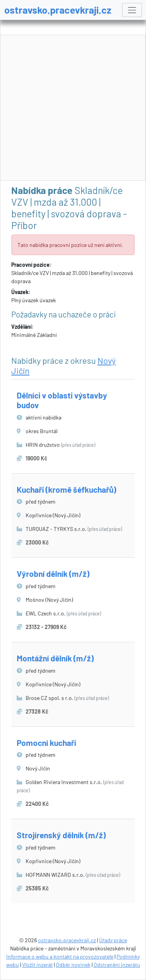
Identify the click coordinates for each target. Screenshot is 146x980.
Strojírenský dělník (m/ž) (61, 835)
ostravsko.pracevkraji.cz (58, 10)
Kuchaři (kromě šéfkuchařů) (66, 489)
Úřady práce (113, 940)
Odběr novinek (73, 965)
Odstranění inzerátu (117, 965)
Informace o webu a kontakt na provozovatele (60, 956)
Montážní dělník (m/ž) (55, 658)
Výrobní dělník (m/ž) (53, 574)
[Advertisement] (73, 108)
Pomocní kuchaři (46, 743)
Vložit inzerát (37, 965)
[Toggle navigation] (132, 10)
